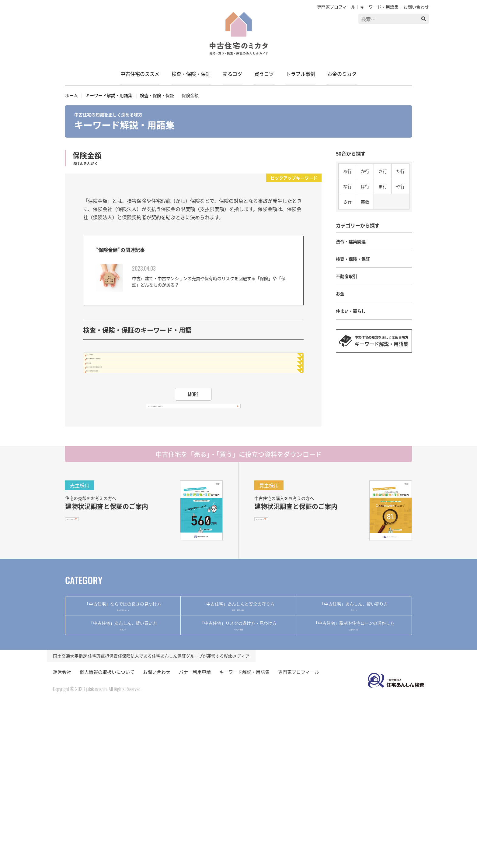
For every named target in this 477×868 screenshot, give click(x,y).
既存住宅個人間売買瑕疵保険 (127, 413)
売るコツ (232, 74)
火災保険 (105, 396)
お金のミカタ (342, 74)
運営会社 (62, 837)
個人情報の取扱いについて (107, 837)
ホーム (71, 95)
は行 (365, 186)
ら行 (347, 202)
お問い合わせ (416, 7)
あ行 (347, 171)
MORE (193, 461)
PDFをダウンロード (90, 615)
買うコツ (264, 74)
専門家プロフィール (336, 7)
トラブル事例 (301, 74)
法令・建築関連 (351, 241)
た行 (400, 171)
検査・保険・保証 (191, 74)
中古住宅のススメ (140, 74)
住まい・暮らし (351, 311)
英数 (365, 202)
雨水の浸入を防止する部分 (125, 379)
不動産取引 (346, 276)
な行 (347, 186)
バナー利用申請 (195, 837)
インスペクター (112, 361)
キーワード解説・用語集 (109, 95)
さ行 (383, 171)
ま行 (383, 186)
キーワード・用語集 (379, 7)
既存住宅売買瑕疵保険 (120, 431)
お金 (340, 293)
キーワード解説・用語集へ (184, 490)
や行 (400, 186)
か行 (365, 171)
